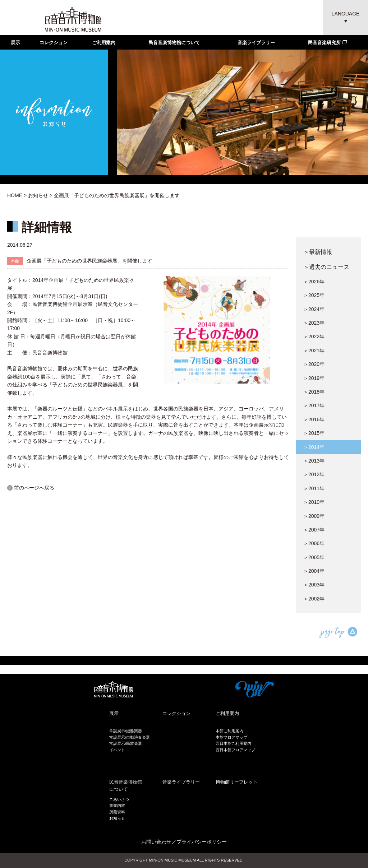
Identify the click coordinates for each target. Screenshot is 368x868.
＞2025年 (314, 295)
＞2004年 (314, 571)
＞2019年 (314, 378)
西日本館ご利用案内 (233, 743)
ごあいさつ (119, 799)
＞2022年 (314, 336)
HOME (15, 195)
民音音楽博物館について (174, 43)
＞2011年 (314, 488)
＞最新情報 (318, 252)
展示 (15, 43)
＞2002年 (314, 599)
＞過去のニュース (326, 267)
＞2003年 (314, 585)
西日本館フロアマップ (235, 750)
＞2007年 (314, 530)
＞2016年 (314, 419)
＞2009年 (314, 516)
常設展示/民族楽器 (126, 743)
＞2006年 (314, 543)
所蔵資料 (117, 812)
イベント (117, 750)
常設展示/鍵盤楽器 (126, 731)
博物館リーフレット (237, 782)
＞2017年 (314, 405)
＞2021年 (314, 351)
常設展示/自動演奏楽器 (130, 737)
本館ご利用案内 (229, 731)
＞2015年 (314, 433)
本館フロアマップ (231, 737)
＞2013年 (314, 461)
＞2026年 (314, 282)
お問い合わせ (156, 842)
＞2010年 (314, 502)
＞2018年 (314, 392)
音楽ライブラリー (256, 43)
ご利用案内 (104, 43)
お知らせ (38, 195)
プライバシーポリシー (202, 842)
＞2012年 (314, 474)
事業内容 (117, 806)
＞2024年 (314, 309)
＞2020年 (314, 364)
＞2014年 (314, 447)
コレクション (54, 43)
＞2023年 (314, 323)
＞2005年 (314, 557)
